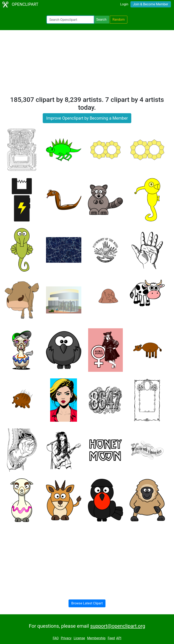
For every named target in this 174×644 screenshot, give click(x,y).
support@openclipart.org (118, 626)
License (79, 638)
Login (124, 4)
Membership (96, 638)
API (119, 638)
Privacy (66, 638)
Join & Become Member (151, 4)
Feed (111, 638)
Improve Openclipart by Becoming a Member (87, 118)
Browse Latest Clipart (87, 603)
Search (101, 19)
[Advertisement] (87, 65)
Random (119, 19)
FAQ (56, 638)
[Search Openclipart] (70, 20)
